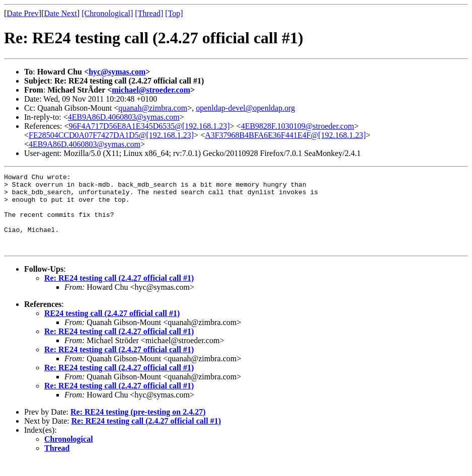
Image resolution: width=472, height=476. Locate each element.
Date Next (61, 13)
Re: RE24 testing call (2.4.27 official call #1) (119, 293)
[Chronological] (107, 13)
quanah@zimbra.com (153, 108)
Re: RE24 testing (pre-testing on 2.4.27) (138, 427)
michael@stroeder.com (151, 90)
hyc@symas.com (117, 72)
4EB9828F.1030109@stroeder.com (298, 126)
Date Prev (23, 13)
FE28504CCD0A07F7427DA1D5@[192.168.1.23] (111, 135)
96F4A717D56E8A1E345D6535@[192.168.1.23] (149, 126)
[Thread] (149, 13)
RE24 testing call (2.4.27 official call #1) (112, 328)
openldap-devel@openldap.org (245, 108)
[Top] (174, 13)
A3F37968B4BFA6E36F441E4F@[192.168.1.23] (285, 135)
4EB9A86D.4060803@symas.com (124, 117)
